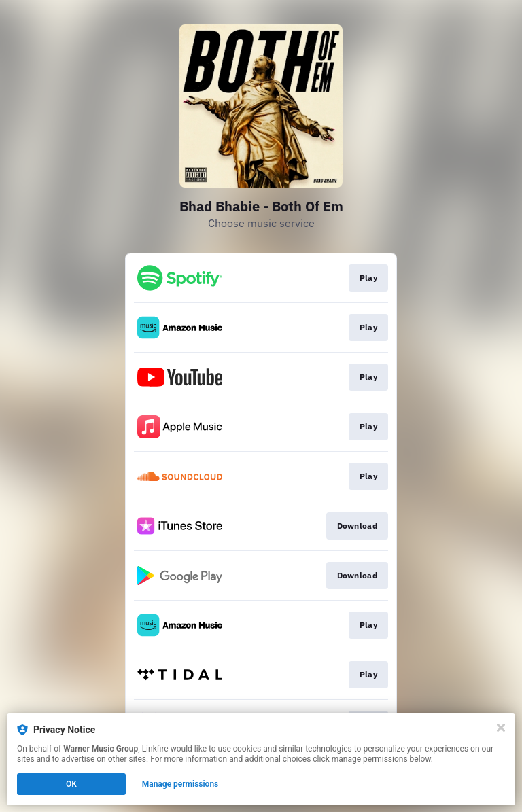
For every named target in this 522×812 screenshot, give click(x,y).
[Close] (501, 728)
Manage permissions (180, 784)
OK (71, 784)
